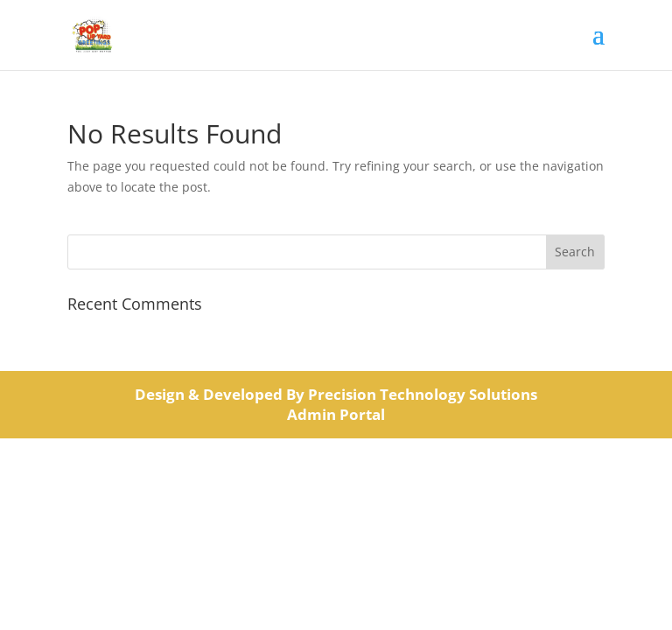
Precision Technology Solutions (423, 394)
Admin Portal (336, 414)
